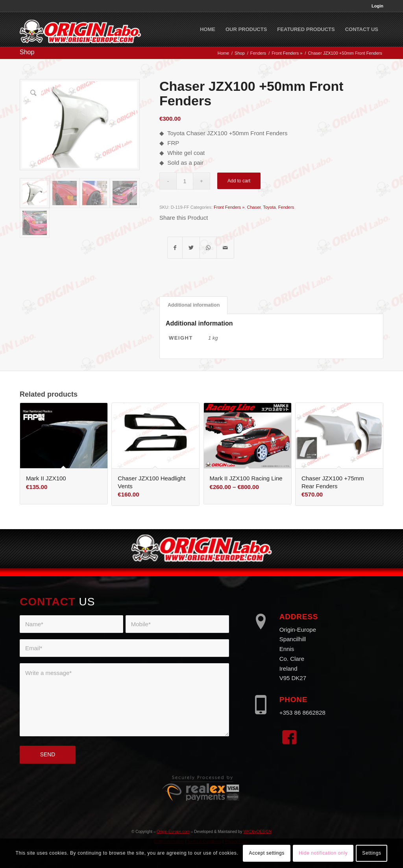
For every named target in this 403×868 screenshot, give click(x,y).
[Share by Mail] (225, 248)
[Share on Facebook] (175, 248)
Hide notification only (323, 853)
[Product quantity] (185, 181)
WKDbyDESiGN (257, 832)
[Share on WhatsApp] (208, 248)
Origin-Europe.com (173, 832)
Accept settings (267, 853)
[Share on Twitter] (191, 248)
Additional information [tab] (194, 305)
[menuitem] (375, 6)
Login (377, 6)
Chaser (254, 207)
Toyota (269, 207)
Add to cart (239, 181)
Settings (372, 853)
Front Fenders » (229, 207)
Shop (27, 52)
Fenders (286, 207)
